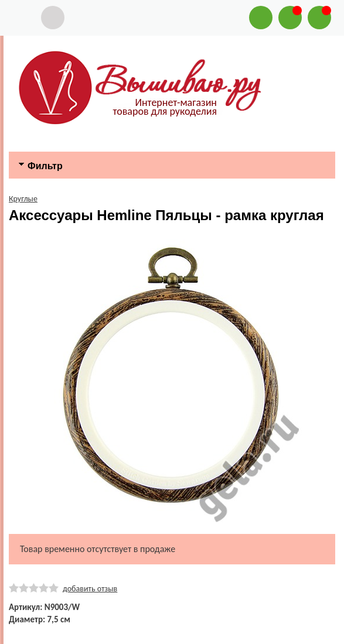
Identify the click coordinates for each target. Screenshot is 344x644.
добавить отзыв (90, 589)
